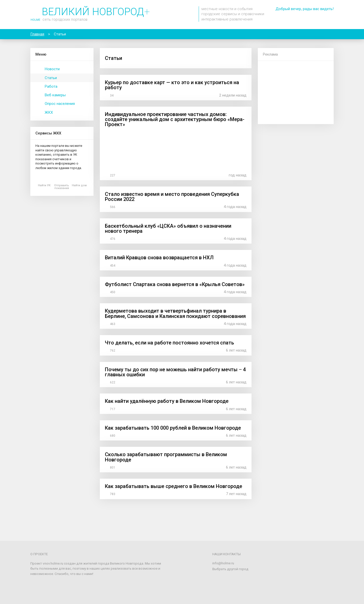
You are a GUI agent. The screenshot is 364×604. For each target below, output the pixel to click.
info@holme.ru (223, 563)
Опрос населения (60, 104)
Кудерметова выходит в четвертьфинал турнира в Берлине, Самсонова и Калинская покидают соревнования (175, 313)
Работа (51, 86)
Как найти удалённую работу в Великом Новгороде (167, 401)
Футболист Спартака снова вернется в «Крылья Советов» (175, 284)
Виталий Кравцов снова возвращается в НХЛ (159, 258)
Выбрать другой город (230, 569)
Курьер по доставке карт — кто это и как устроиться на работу (172, 85)
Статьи (51, 78)
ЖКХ (49, 112)
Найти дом (79, 185)
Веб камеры (55, 95)
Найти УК (44, 185)
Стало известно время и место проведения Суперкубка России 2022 (172, 197)
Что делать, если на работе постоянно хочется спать (169, 343)
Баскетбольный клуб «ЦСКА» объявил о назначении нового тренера (168, 228)
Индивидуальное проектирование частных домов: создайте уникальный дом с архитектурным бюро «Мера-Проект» (175, 119)
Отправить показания (62, 187)
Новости (52, 69)
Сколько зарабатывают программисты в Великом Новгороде (166, 457)
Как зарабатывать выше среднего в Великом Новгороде (174, 486)
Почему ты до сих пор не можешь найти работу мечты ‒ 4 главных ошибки (175, 372)
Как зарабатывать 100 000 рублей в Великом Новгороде (173, 428)
